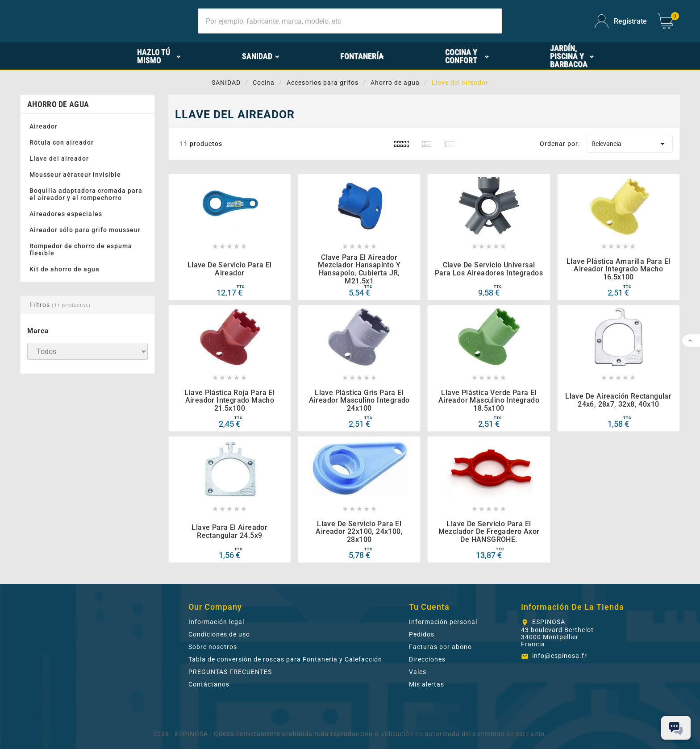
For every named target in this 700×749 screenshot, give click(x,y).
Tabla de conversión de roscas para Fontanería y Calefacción (285, 659)
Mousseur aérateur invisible (75, 175)
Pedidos (422, 634)
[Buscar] (350, 21)
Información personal (443, 622)
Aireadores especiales (66, 214)
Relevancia (629, 144)
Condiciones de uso (219, 634)
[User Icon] (621, 21)
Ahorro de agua (58, 104)
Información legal (216, 622)
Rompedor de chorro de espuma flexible (81, 250)
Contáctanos (209, 684)
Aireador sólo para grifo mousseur (85, 230)
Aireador (44, 126)
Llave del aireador (59, 158)
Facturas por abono (440, 647)
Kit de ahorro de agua (65, 269)
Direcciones (427, 659)
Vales (418, 672)
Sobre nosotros (213, 647)
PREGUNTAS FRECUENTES (230, 672)
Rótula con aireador (62, 142)
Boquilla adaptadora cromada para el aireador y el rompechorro (86, 194)
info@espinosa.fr (560, 656)
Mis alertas (427, 684)
